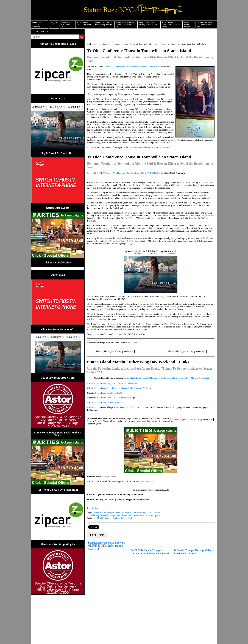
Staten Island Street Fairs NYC (109, 393)
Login (35, 32)
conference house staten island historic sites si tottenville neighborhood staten (127, 513)
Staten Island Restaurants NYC (84, 24)
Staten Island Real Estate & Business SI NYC (205, 25)
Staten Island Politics (187, 25)
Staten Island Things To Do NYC (144, 67)
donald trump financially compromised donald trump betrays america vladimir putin (124, 515)
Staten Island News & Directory (38, 25)
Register (45, 32)
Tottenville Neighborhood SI (116, 67)
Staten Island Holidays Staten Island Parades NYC (125, 25)
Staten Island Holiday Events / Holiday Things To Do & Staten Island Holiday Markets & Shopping (166, 378)
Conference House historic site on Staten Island (149, 147)
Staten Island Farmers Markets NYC (111, 402)
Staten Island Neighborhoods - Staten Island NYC (117, 383)
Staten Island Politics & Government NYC (114, 398)
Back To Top (93, 508)
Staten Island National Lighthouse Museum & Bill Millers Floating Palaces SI (107, 546)
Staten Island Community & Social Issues (171, 25)
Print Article (97, 535)
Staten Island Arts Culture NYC (66, 25)
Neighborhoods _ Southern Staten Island (114, 518)
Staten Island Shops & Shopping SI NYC (104, 24)
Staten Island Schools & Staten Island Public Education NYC (122, 388)
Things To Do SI (54, 24)
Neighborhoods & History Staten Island (148, 24)
